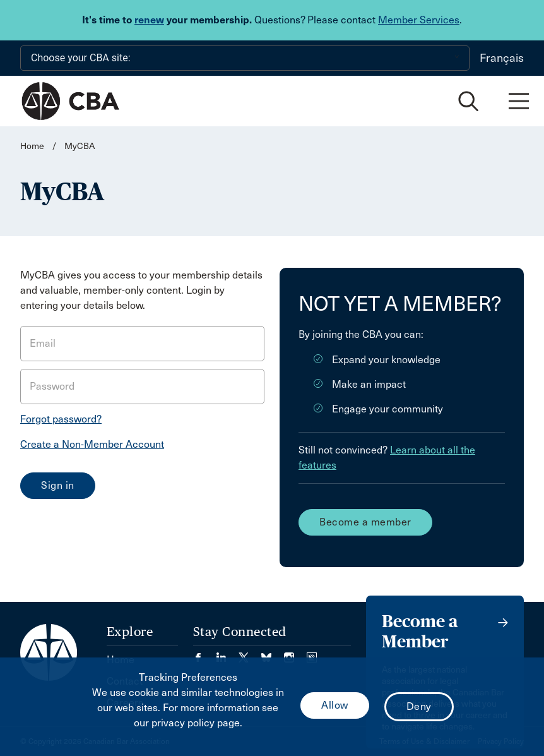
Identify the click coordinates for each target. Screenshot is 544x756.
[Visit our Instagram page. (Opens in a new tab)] (295, 653)
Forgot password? (61, 419)
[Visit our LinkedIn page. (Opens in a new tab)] (227, 653)
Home (32, 146)
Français (502, 58)
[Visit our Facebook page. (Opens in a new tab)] (204, 653)
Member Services (419, 20)
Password (52, 386)
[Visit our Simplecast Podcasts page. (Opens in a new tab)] (312, 653)
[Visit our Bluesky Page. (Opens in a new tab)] (273, 653)
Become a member (365, 522)
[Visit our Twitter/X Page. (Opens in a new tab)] (250, 653)
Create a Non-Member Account (92, 444)
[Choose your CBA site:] (245, 58)
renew (149, 20)
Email (43, 343)
